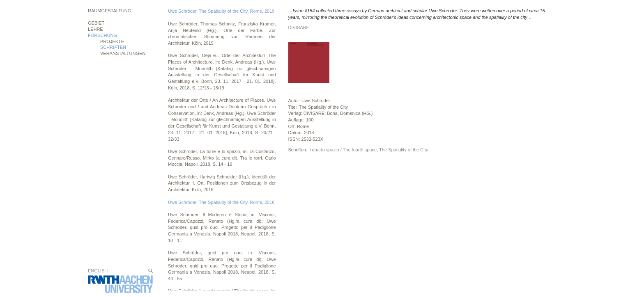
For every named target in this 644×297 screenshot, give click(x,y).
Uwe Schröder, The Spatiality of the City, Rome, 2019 (221, 11)
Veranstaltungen (123, 53)
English (98, 271)
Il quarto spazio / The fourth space (343, 150)
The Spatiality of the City (404, 150)
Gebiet (96, 23)
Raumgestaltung (109, 11)
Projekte (112, 41)
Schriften (113, 47)
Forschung (102, 35)
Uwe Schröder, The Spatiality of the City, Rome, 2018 (221, 202)
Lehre (95, 29)
